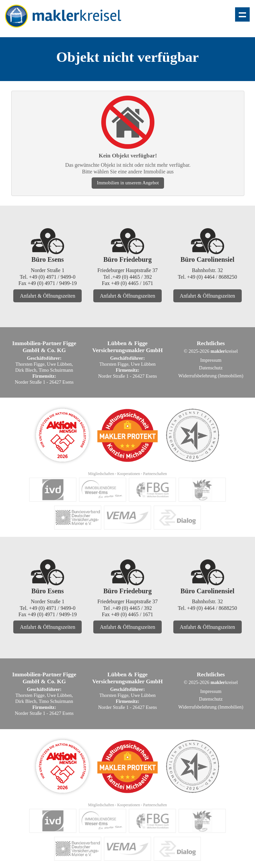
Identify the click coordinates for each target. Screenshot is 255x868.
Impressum (211, 360)
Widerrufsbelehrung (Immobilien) (211, 376)
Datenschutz (211, 368)
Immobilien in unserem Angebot (128, 183)
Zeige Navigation (242, 14)
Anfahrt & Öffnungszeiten (48, 296)
